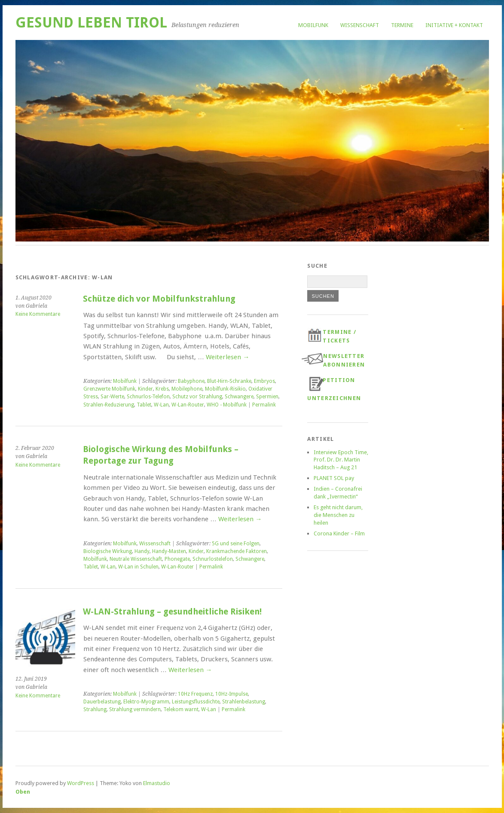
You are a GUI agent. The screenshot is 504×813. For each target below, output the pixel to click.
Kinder (145, 389)
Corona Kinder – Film (339, 533)
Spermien (267, 397)
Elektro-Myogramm (146, 702)
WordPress (81, 783)
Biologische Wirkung (108, 551)
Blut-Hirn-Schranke (229, 381)
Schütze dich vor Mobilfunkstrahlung (159, 299)
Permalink (264, 405)
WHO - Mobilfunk (227, 405)
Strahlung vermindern (135, 709)
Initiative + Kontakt (454, 25)
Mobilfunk (313, 25)
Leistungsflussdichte (196, 702)
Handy (142, 551)
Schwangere (239, 397)
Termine (402, 25)
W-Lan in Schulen (138, 567)
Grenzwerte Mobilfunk (109, 389)
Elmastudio (157, 783)
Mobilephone (187, 389)
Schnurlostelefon (213, 559)
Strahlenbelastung (244, 702)
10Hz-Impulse (232, 694)
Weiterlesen (228, 357)
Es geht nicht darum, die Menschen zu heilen (338, 515)
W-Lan (161, 405)
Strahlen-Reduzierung (109, 405)
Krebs (162, 389)
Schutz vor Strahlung (197, 397)
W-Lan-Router (188, 405)
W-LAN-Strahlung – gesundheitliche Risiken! (172, 612)
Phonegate (177, 559)
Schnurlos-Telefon (148, 397)
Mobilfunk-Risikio (225, 389)
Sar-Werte (112, 397)
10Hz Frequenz (195, 694)
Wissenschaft (360, 25)
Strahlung (95, 709)
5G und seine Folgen (236, 544)
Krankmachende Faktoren (237, 551)
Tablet (144, 405)
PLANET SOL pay (334, 478)
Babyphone (191, 381)
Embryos (264, 381)
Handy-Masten (169, 551)
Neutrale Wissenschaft (136, 559)
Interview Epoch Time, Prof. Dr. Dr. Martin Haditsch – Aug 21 (341, 460)
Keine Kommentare (38, 314)
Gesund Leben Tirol (91, 23)
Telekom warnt (181, 709)
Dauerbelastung (102, 702)
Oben (23, 792)
